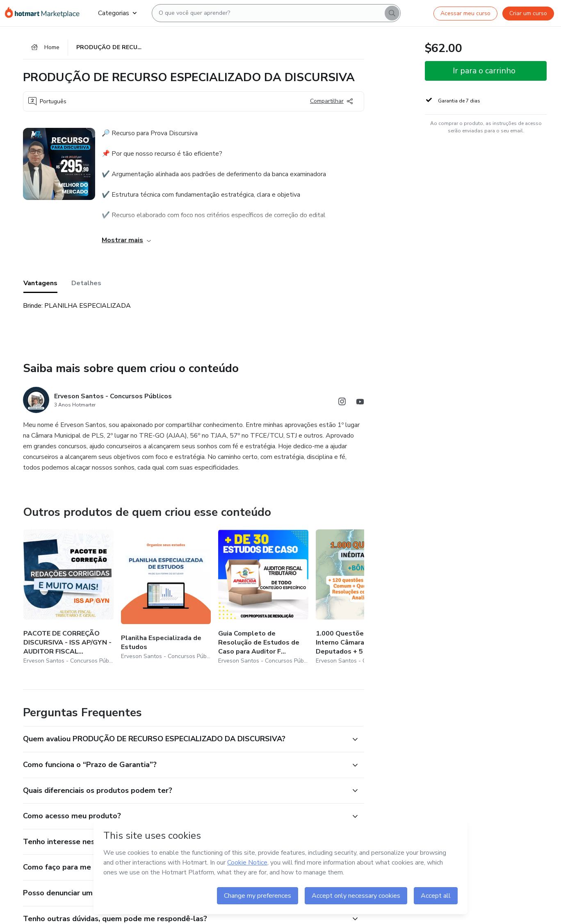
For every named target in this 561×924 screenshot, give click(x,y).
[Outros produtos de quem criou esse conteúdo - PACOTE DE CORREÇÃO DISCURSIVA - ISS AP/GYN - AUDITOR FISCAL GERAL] (68, 598)
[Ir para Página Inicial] (45, 13)
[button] (185, 739)
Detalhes (86, 283)
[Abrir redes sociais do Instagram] (342, 403)
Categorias (117, 13)
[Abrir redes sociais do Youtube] (360, 403)
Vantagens (40, 283)
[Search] (392, 13)
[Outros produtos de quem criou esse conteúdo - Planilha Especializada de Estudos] (166, 598)
